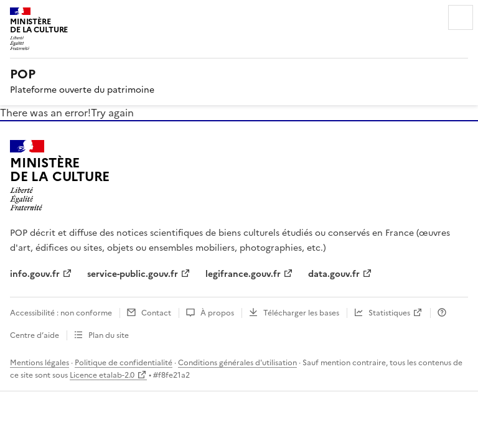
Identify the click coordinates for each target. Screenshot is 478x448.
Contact (156, 313)
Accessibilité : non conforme (61, 313)
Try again (112, 113)
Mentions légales (40, 363)
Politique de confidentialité (124, 363)
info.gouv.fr (35, 274)
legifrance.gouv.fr (243, 274)
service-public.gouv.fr (133, 274)
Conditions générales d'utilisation (237, 363)
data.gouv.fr (334, 274)
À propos (217, 313)
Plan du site (109, 335)
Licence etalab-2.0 (102, 375)
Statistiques (389, 313)
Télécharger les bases (301, 313)
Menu (461, 17)
